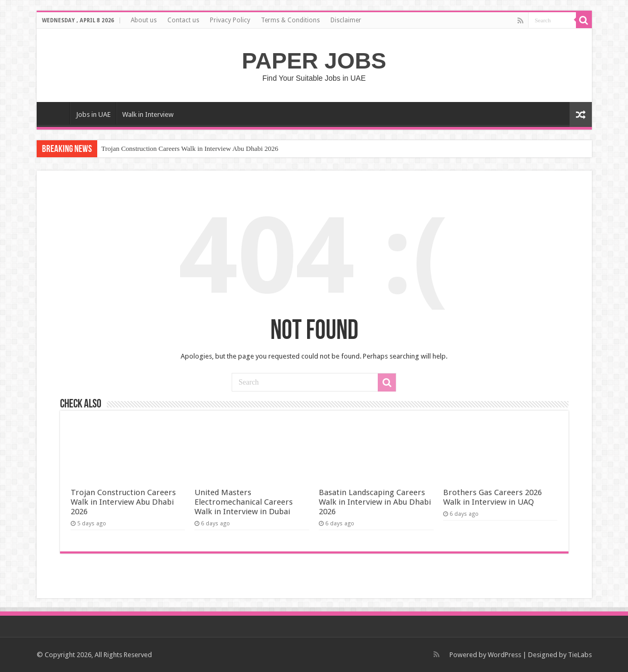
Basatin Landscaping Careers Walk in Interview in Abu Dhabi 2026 (375, 502)
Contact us (183, 20)
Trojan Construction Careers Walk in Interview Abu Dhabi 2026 (190, 148)
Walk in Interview (148, 114)
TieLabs (580, 655)
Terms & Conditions (290, 20)
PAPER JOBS (314, 61)
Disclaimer (346, 20)
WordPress (504, 655)
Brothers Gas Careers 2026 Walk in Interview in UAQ (493, 497)
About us (144, 20)
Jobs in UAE (93, 114)
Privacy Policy (230, 20)
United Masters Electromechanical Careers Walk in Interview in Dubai (244, 502)
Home (56, 113)
